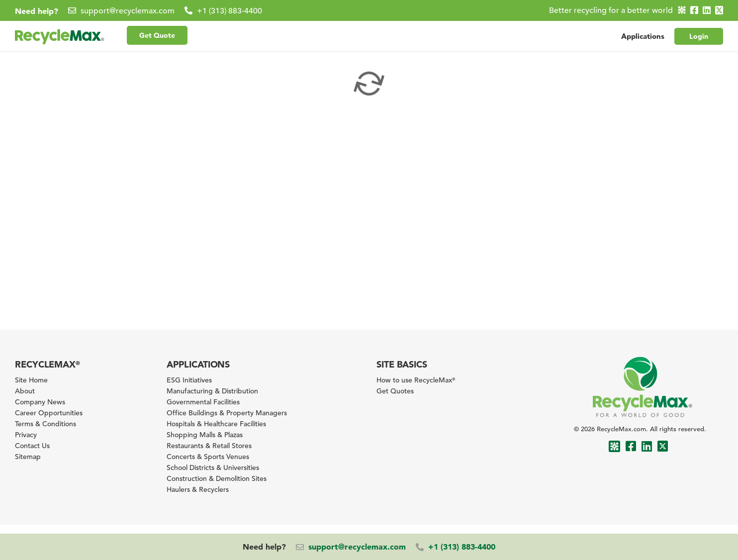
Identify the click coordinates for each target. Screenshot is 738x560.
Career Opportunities (49, 413)
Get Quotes (395, 391)
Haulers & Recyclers (198, 489)
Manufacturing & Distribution (212, 391)
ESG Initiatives (189, 380)
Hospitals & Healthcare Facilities (216, 424)
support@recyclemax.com (128, 11)
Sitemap (28, 457)
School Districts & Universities (213, 467)
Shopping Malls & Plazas (205, 435)
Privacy (26, 435)
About (25, 391)
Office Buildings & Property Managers (227, 413)
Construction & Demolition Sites (217, 478)
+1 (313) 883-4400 (230, 11)
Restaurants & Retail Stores (209, 446)
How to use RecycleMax (416, 380)
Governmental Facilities (203, 402)
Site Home (31, 380)
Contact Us (32, 446)
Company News (40, 402)
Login (699, 36)
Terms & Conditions (46, 424)
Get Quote (157, 35)
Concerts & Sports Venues (208, 457)
